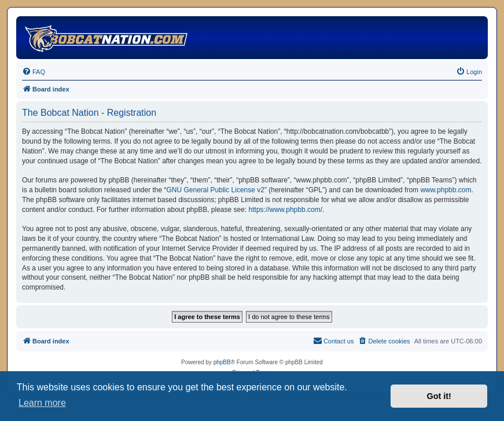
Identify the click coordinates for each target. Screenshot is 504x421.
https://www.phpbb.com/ (286, 210)
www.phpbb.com (446, 190)
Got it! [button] (439, 396)
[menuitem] (34, 72)
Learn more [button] (42, 403)
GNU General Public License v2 (216, 190)
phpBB (222, 362)
